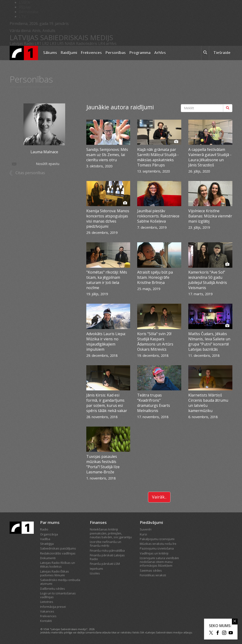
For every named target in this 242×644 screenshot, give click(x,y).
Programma (140, 53)
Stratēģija (47, 544)
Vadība (45, 539)
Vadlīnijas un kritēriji (154, 553)
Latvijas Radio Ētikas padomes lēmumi (55, 573)
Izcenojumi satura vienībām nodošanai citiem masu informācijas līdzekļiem (159, 562)
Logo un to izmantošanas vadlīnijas (58, 595)
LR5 (60, 43)
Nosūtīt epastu (35, 164)
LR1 (38, 43)
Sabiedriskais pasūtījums (58, 548)
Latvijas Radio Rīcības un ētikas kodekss (58, 565)
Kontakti (46, 621)
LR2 (45, 43)
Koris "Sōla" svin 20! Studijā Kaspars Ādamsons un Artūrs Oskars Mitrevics (155, 342)
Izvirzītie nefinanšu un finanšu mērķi (106, 544)
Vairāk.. (159, 497)
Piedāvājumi (151, 522)
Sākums (50, 53)
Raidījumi (69, 53)
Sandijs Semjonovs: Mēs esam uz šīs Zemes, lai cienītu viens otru (107, 155)
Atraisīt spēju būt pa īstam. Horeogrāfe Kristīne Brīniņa (155, 277)
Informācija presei (53, 607)
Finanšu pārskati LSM (105, 564)
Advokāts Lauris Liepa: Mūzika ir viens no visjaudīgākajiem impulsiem (106, 342)
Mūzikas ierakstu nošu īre (158, 544)
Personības (116, 53)
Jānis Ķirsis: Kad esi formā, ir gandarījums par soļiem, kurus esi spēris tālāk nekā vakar (107, 403)
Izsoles (95, 573)
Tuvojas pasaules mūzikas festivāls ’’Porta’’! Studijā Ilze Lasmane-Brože (103, 464)
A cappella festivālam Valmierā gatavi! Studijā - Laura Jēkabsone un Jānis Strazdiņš (210, 157)
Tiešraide (222, 53)
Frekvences (91, 53)
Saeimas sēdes (151, 570)
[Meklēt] (228, 108)
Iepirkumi (96, 569)
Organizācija (49, 534)
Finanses (98, 522)
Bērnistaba (29, 12)
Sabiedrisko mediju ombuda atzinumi (60, 582)
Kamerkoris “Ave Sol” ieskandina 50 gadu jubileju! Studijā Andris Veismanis (208, 280)
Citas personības (30, 173)
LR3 (53, 43)
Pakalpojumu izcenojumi (157, 539)
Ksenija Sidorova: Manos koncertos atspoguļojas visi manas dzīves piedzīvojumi (108, 219)
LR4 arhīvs (107, 43)
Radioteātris (87, 43)
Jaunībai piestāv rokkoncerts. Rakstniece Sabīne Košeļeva (158, 216)
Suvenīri (146, 529)
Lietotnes (47, 602)
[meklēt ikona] (205, 53)
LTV (23, 16)
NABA (70, 43)
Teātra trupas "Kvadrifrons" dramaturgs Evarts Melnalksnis (154, 403)
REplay (25, 7)
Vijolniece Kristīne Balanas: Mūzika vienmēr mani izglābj (210, 216)
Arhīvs (160, 53)
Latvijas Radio (22, 43)
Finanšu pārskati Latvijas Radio (107, 557)
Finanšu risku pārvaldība (107, 550)
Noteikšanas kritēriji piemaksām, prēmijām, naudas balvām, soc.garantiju (111, 533)
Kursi (143, 534)
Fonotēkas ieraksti (153, 575)
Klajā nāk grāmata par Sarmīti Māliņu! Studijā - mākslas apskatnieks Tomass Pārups (158, 157)
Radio (44, 529)
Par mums (50, 522)
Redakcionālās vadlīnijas (58, 553)
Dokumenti (48, 558)
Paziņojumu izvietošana (157, 548)
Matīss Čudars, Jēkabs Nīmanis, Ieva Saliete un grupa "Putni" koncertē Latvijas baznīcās (209, 342)
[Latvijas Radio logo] (24, 53)
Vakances (47, 611)
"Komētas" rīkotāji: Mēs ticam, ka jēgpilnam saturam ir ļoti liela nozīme (107, 280)
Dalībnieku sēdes (53, 589)
